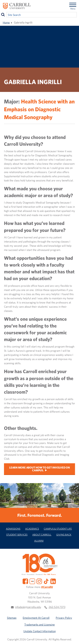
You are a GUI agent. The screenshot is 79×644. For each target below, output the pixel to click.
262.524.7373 (57, 607)
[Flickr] (32, 581)
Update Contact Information (40, 631)
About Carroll (42, 535)
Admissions (13, 529)
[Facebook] (25, 581)
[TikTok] (46, 581)
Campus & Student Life (58, 529)
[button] (73, 638)
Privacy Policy (64, 618)
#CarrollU (47, 587)
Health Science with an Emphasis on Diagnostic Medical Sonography (39, 109)
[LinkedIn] (53, 581)
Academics (32, 529)
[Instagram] (39, 581)
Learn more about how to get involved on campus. (39, 469)
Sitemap (12, 618)
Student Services (17, 535)
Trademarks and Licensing (39, 625)
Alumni (39, 541)
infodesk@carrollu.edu (28, 607)
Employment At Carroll (36, 618)
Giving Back (64, 535)
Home (6, 22)
